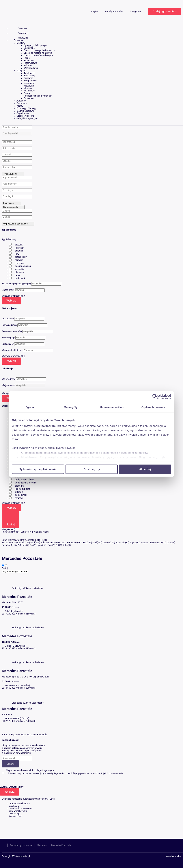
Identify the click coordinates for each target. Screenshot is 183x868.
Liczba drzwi (8, 290)
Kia (15, 545)
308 (35, 540)
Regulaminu (59, 773)
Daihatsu (6, 545)
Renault (21, 543)
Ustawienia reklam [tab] (112, 407)
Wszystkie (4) (8, 529)
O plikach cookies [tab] (153, 407)
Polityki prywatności (80, 773)
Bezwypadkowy (9, 325)
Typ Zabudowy (9, 239)
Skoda (23, 545)
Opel (95, 543)
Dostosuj (92, 469)
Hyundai (41, 545)
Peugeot (73, 543)
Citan (4, 540)
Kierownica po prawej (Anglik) (16, 284)
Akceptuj (145, 469)
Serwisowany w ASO (12, 331)
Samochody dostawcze (21, 845)
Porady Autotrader (114, 11)
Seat (50, 545)
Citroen (106, 543)
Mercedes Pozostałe (61, 845)
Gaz (32, 545)
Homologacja (8, 338)
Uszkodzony (8, 319)
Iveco (61, 543)
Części (95, 11)
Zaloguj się (136, 11)
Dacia (170, 543)
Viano (27, 540)
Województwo (9, 379)
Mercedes (7, 543)
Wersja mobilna (174, 857)
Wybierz (11, 301)
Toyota (133, 543)
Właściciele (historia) (12, 350)
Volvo (65, 545)
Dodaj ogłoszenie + (165, 11)
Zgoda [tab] (30, 407)
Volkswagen (47, 543)
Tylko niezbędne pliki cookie (38, 469)
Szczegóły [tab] (71, 407)
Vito (36, 532)
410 (42, 540)
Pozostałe (16, 540)
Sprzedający (8, 344)
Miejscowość (8, 385)
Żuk (57, 545)
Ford (33, 543)
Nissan (144, 543)
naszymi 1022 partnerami (39, 426)
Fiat (85, 543)
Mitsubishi (157, 543)
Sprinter (25, 532)
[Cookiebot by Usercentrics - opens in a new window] (155, 397)
